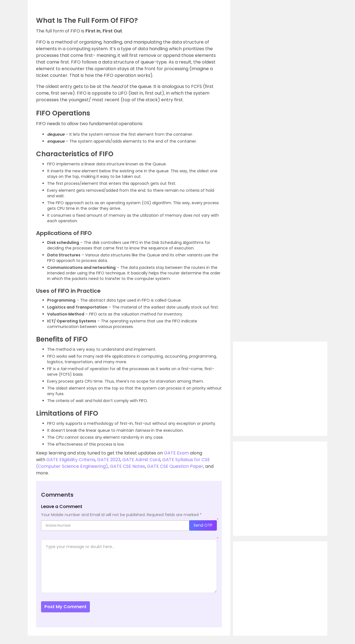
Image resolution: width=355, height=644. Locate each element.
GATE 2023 (109, 460)
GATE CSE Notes (127, 466)
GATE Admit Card (141, 460)
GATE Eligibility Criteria (71, 460)
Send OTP (203, 525)
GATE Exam (176, 453)
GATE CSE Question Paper (175, 466)
